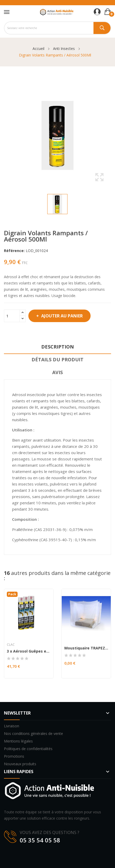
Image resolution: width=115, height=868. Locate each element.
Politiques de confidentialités (28, 749)
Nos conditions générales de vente (33, 733)
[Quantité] (12, 316)
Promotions (14, 756)
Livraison (12, 726)
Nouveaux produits (20, 764)
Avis (57, 372)
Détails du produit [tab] (57, 359)
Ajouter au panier (61, 316)
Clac (11, 645)
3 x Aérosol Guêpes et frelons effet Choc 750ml (29, 651)
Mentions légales (18, 741)
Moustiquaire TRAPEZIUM (86, 648)
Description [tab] (57, 347)
